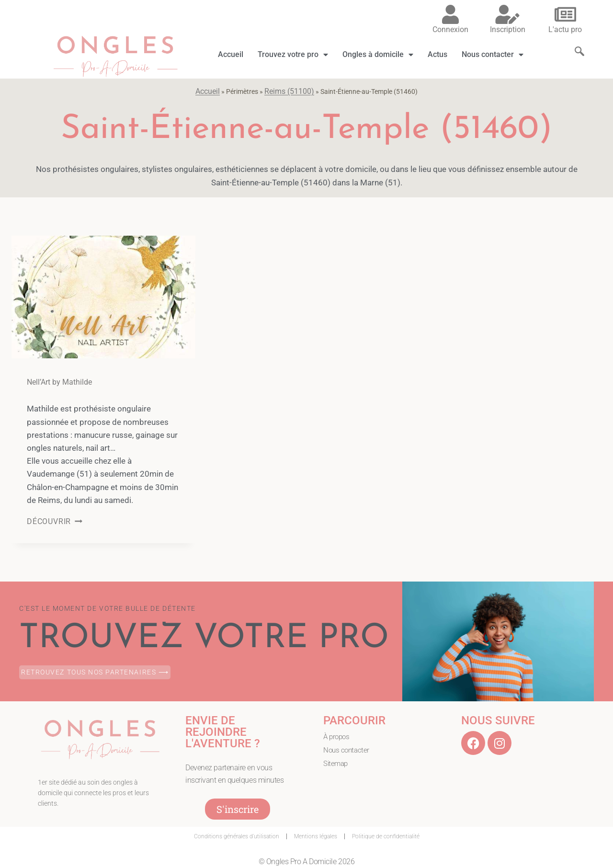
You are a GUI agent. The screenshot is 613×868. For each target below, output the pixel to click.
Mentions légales (316, 836)
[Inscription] (508, 14)
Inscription (508, 29)
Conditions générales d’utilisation (237, 836)
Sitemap (336, 764)
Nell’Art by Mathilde (59, 382)
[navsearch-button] (575, 43)
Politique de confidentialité (386, 836)
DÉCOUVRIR (55, 521)
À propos (337, 737)
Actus (437, 54)
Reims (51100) (289, 91)
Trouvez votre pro (293, 55)
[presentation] (103, 297)
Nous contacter (493, 55)
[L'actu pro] (565, 14)
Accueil (231, 54)
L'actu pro (565, 29)
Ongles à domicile (378, 55)
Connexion (450, 29)
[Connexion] (450, 14)
